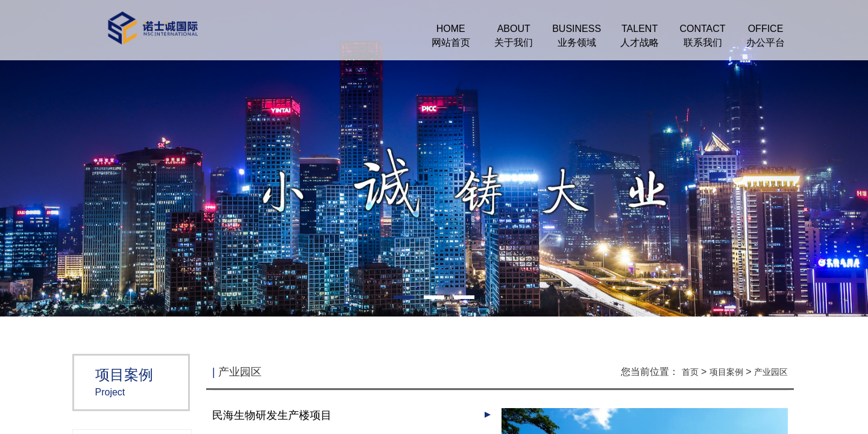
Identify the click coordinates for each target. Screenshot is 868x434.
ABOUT (514, 29)
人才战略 (640, 42)
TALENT (640, 29)
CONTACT (702, 29)
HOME (451, 29)
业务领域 (577, 42)
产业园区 (771, 372)
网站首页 (451, 42)
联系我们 (703, 42)
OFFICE (766, 29)
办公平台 (766, 42)
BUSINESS (577, 29)
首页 (690, 372)
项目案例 (726, 372)
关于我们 (514, 42)
